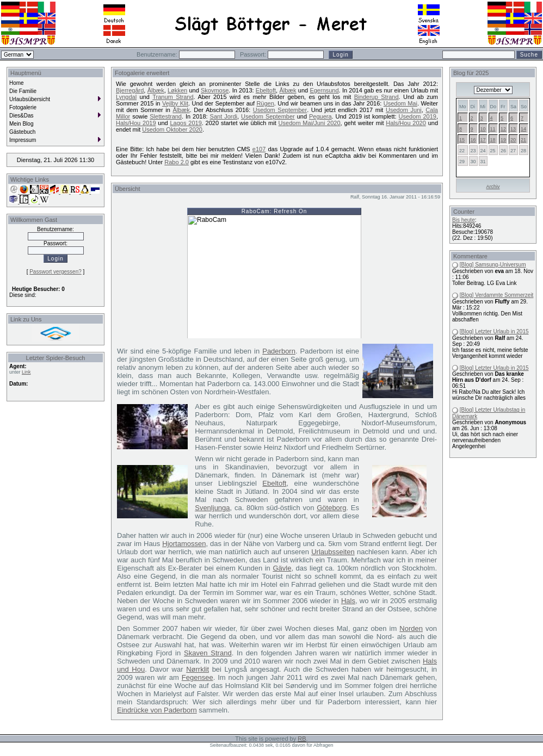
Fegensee (198, 677)
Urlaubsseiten (333, 552)
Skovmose (215, 90)
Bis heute (464, 220)
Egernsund (324, 90)
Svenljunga (212, 508)
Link (26, 372)
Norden (411, 628)
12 (503, 129)
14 (523, 129)
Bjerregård (130, 90)
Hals (348, 601)
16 (473, 140)
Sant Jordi (224, 116)
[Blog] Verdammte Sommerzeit (497, 295)
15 (462, 140)
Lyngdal (126, 97)
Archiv (493, 187)
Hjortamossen (184, 544)
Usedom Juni (404, 110)
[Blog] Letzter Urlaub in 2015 (494, 331)
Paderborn (279, 351)
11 (493, 129)
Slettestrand (166, 116)
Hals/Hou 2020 (406, 123)
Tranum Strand (173, 97)
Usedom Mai (400, 103)
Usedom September (280, 110)
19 (503, 140)
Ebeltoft (266, 90)
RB (302, 739)
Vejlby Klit (175, 103)
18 (493, 140)
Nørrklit (198, 669)
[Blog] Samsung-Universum (493, 265)
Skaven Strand (208, 653)
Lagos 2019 (186, 123)
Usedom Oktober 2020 (172, 129)
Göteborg (331, 508)
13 (513, 129)
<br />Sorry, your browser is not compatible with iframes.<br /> (274, 273)
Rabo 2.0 (177, 162)
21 (523, 140)
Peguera (320, 116)
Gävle (282, 568)
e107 (259, 149)
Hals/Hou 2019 (136, 123)
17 (483, 140)
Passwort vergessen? (55, 272)
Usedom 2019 (418, 116)
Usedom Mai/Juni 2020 (310, 123)
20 (513, 140)
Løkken (177, 90)
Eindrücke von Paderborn (157, 710)
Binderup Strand (377, 97)
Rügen (265, 103)
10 (483, 129)
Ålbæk (156, 90)
